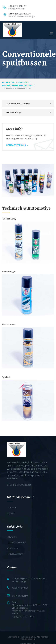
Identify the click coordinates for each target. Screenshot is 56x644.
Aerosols (23, 82)
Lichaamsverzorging (18, 104)
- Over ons (12, 537)
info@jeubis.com (17, 9)
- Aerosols (12, 507)
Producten (8, 82)
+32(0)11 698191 (20, 588)
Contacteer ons (17, 145)
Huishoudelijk (14, 112)
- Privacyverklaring (16, 554)
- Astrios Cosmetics (16, 543)
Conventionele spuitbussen (17, 85)
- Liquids (11, 513)
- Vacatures (12, 548)
